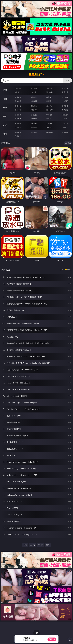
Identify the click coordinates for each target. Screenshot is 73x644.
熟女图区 (49, 119)
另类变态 (65, 110)
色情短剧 (18, 136)
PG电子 (18, 88)
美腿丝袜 (18, 119)
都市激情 (18, 124)
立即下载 (52, 639)
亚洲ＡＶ (18, 97)
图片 (5, 116)
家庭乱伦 (34, 124)
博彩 (5, 90)
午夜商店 (18, 132)
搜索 (68, 80)
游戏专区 (65, 88)
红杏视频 (65, 132)
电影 (5, 108)
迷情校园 (18, 127)
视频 (5, 99)
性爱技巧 (65, 127)
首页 (25, 545)
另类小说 (34, 127)
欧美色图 (49, 115)
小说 (5, 125)
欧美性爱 (65, 106)
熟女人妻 (18, 101)
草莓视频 (34, 132)
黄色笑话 (49, 127)
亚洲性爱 (18, 106)
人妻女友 (49, 124)
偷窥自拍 (18, 115)
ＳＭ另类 (65, 101)
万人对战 (49, 88)
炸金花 (34, 92)
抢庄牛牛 (65, 92)
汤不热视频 (49, 132)
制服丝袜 (18, 110)
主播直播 (49, 101)
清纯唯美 (34, 119)
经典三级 (34, 110)
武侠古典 (65, 124)
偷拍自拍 (34, 106)
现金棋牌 (49, 92)
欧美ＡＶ (49, 97)
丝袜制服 (34, 101)
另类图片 (65, 119)
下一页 (40, 545)
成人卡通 (49, 106)
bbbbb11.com (36, 75)
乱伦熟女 (49, 110)
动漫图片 (65, 115)
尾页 (48, 545)
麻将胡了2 (18, 92)
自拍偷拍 (34, 97)
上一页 (33, 545)
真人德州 (34, 88)
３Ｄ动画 (65, 97)
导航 (5, 134)
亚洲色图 (34, 115)
